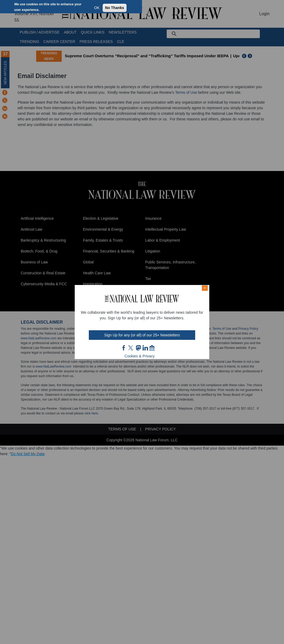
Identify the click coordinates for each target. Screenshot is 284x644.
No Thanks (115, 8)
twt (131, 348)
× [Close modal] (205, 288)
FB (124, 348)
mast (138, 348)
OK (97, 8)
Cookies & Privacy (140, 356)
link (145, 348)
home (152, 348)
